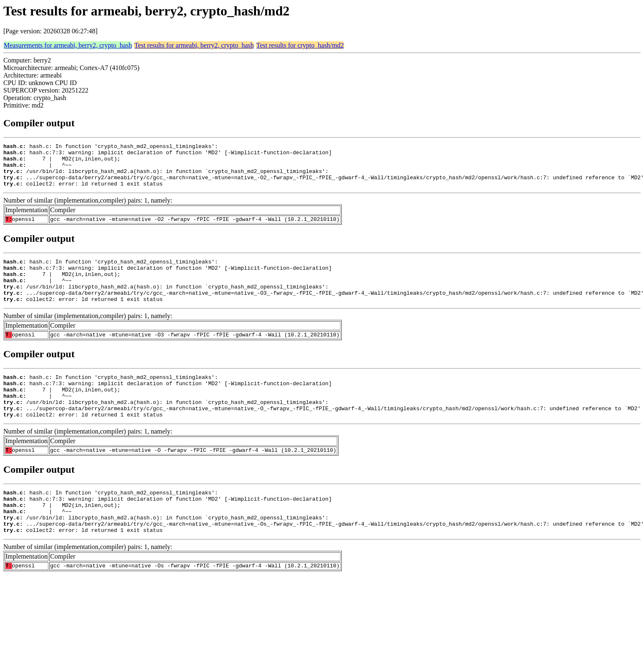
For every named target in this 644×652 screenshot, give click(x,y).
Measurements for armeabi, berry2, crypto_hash (68, 45)
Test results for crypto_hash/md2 (300, 45)
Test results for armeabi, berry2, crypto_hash (194, 45)
